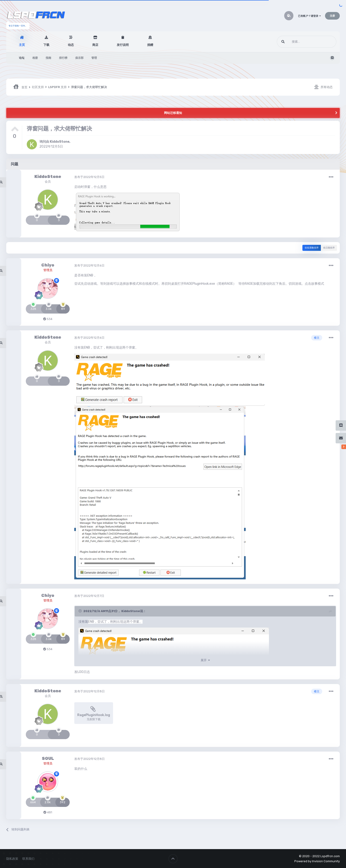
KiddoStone (60, 142)
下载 (46, 45)
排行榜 (63, 58)
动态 (71, 45)
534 (48, 319)
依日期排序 (329, 248)
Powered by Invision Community (317, 861)
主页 (22, 45)
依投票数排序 (312, 248)
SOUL (48, 758)
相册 (35, 58)
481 (48, 812)
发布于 (89, 177)
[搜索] (298, 42)
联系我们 (28, 859)
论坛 (22, 58)
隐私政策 (12, 859)
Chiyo (48, 265)
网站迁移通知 (173, 113)
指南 (48, 58)
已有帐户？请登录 (309, 16)
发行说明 (123, 45)
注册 (332, 16)
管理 (94, 58)
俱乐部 (79, 58)
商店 (95, 45)
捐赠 (150, 45)
